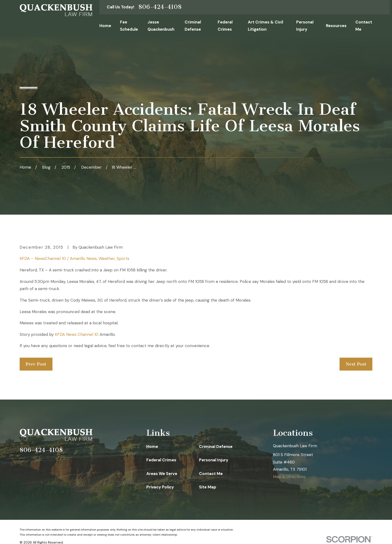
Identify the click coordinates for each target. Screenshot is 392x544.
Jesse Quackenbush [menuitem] (161, 26)
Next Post (356, 364)
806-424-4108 (160, 7)
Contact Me (211, 474)
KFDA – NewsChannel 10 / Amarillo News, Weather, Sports (74, 258)
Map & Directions (289, 477)
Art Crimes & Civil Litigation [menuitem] (265, 26)
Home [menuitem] (105, 26)
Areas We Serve (162, 474)
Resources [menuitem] (336, 26)
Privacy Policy (160, 487)
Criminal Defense (216, 447)
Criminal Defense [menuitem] (193, 26)
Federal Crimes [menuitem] (225, 26)
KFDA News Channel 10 (77, 334)
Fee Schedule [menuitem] (129, 26)
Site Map (208, 487)
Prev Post (36, 364)
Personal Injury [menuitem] (305, 26)
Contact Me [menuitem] (364, 26)
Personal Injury (214, 460)
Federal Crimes (161, 460)
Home (152, 447)
